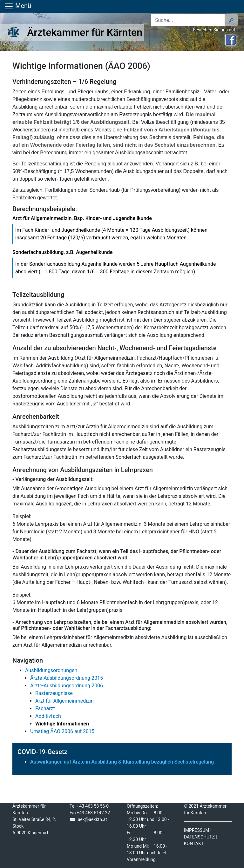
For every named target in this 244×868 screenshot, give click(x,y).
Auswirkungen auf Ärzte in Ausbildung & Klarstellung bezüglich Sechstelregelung (122, 762)
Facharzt (45, 708)
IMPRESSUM (197, 830)
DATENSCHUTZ (199, 837)
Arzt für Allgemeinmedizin (64, 701)
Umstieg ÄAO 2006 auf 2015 (62, 731)
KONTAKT (194, 844)
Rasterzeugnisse (54, 693)
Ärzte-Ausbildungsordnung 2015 (67, 678)
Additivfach (48, 716)
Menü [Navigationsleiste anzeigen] (18, 6)
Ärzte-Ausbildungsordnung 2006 (67, 686)
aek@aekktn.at (92, 819)
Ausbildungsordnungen (51, 670)
